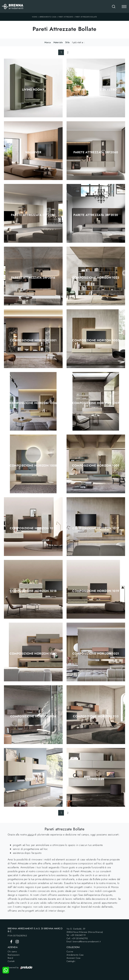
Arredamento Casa (48, 17)
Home (34, 17)
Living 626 (33, 779)
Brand (10, 958)
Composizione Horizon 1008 (33, 466)
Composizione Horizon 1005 (96, 340)
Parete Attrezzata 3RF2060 (96, 152)
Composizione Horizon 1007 (96, 403)
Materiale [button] (58, 42)
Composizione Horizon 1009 (96, 466)
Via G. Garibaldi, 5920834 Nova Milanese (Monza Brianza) (85, 930)
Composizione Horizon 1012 (33, 528)
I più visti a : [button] (78, 42)
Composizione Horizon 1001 (33, 340)
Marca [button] (48, 42)
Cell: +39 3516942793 (77, 938)
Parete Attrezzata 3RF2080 (33, 215)
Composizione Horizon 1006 (33, 403)
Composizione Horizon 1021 (96, 654)
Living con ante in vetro (96, 90)
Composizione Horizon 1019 (96, 591)
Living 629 (96, 779)
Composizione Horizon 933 (96, 716)
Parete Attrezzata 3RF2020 (96, 215)
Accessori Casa (73, 958)
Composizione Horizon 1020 (33, 654)
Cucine (70, 952)
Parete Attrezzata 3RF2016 (33, 278)
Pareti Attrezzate (66, 17)
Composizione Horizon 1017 (96, 528)
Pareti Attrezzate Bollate (86, 17)
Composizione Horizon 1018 (33, 591)
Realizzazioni (14, 955)
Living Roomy (33, 90)
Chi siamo (12, 952)
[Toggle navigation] (124, 7)
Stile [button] (67, 42)
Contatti (11, 961)
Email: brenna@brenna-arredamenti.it (84, 942)
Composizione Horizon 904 (33, 716)
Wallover (33, 152)
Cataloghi (71, 961)
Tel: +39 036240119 (76, 935)
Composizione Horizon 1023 (96, 278)
